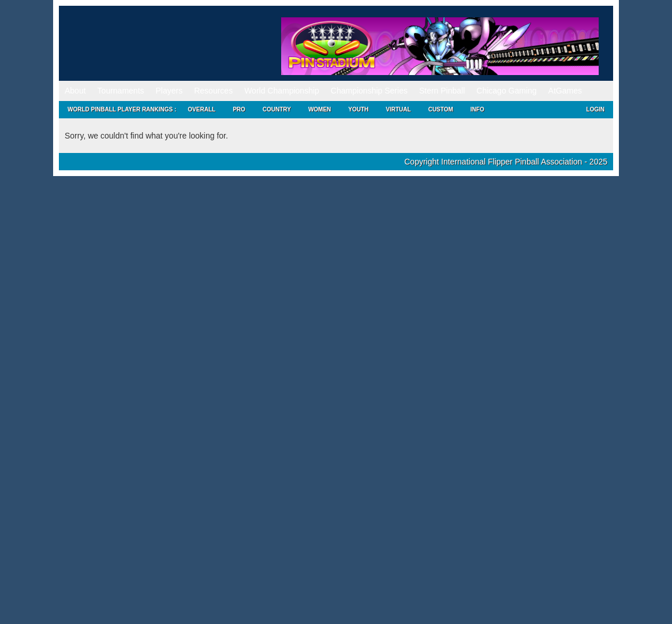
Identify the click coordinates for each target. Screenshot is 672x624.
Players (169, 91)
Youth (358, 109)
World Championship (282, 91)
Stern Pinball (442, 91)
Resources (213, 91)
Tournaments (121, 91)
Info (477, 109)
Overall (201, 109)
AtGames (565, 91)
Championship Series (369, 91)
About (75, 91)
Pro (239, 109)
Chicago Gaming (506, 91)
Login (595, 109)
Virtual (398, 109)
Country (277, 109)
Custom (441, 109)
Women (320, 109)
